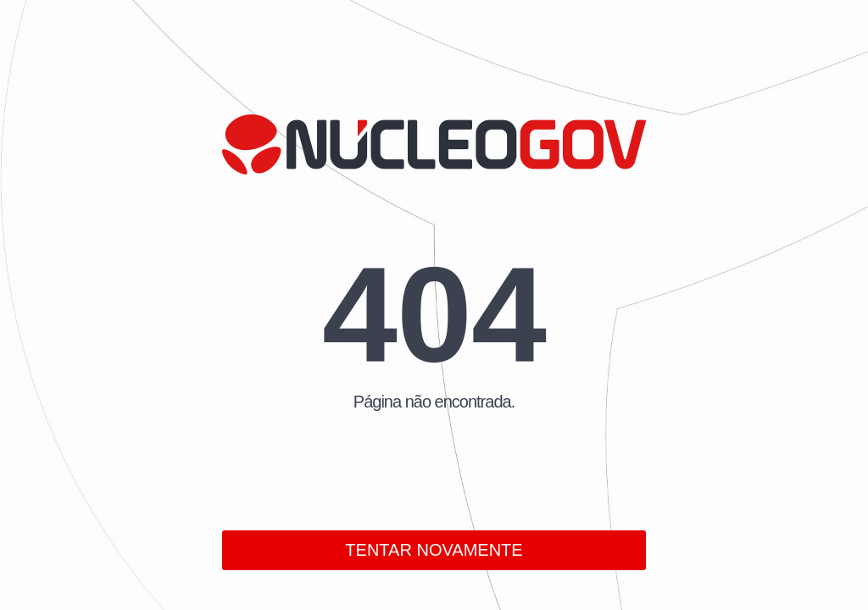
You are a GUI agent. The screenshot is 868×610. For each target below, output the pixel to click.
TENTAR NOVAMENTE (434, 550)
